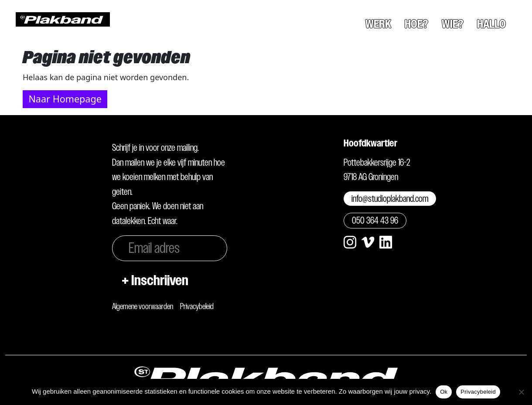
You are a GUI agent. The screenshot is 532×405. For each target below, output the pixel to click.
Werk (378, 24)
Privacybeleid (197, 306)
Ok (444, 392)
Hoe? (416, 24)
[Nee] (521, 392)
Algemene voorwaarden (143, 306)
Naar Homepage (65, 99)
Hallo (491, 24)
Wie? (453, 24)
